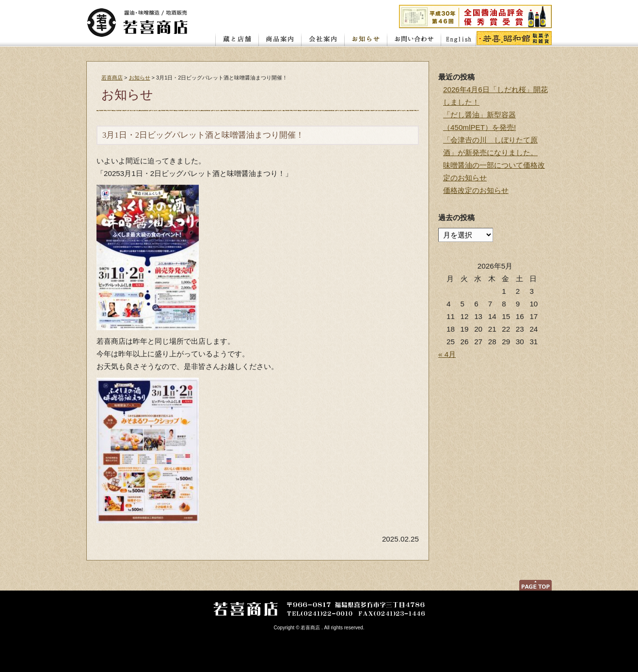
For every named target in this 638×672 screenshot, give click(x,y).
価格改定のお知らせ (476, 190)
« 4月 (447, 354)
